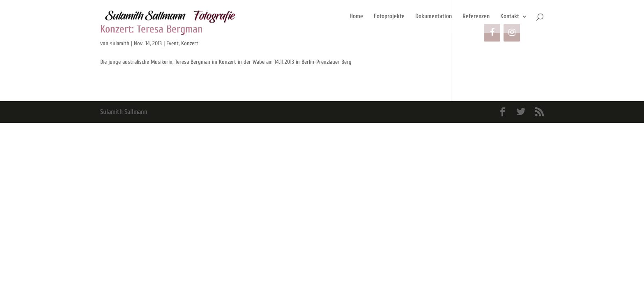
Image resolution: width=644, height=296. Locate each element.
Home (356, 17)
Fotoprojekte (389, 17)
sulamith (120, 43)
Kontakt (510, 17)
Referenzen (476, 17)
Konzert (190, 43)
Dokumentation (434, 17)
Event (172, 43)
